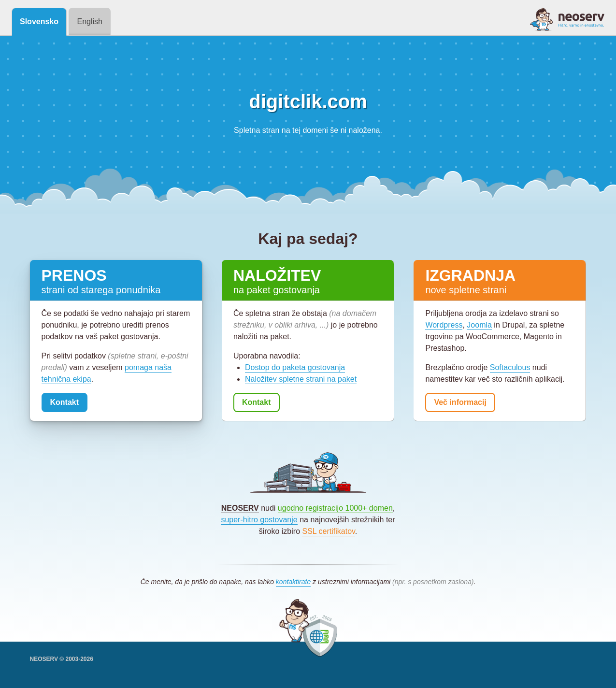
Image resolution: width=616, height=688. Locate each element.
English (89, 21)
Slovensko (39, 21)
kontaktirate (293, 582)
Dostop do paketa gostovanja (295, 367)
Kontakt (65, 402)
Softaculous (510, 367)
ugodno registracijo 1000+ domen (335, 508)
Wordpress (444, 325)
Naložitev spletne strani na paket (301, 379)
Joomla (479, 325)
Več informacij (460, 402)
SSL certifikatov (328, 531)
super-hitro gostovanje (259, 520)
